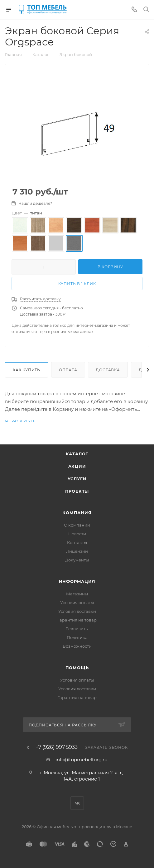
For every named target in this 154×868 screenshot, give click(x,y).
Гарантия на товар (77, 620)
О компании (77, 525)
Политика (77, 637)
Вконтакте (77, 803)
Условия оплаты (77, 603)
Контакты (77, 542)
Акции (77, 466)
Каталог (77, 454)
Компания (77, 513)
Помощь (77, 668)
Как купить (26, 370)
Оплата (68, 370)
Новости (77, 534)
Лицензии (77, 551)
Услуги (77, 479)
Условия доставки (77, 611)
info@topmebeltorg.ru (82, 760)
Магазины (77, 594)
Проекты (77, 491)
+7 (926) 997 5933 (57, 747)
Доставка (108, 370)
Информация (77, 581)
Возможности (77, 646)
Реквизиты (77, 629)
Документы (77, 560)
